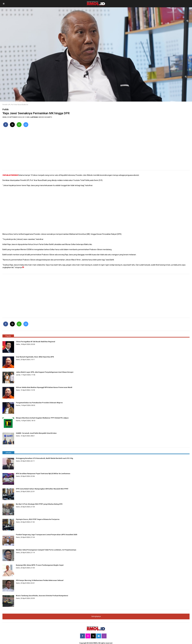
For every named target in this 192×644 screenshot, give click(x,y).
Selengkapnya (96, 616)
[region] (96, 150)
